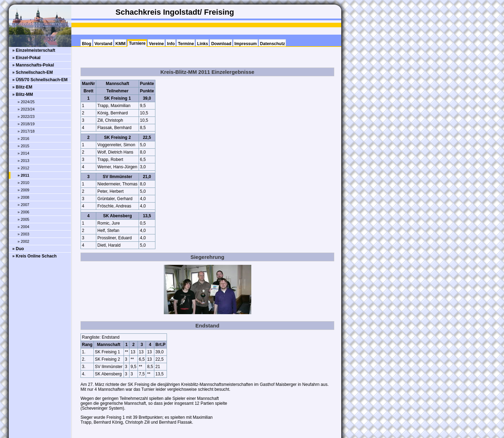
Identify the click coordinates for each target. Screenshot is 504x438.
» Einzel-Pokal (26, 58)
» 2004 (23, 227)
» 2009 (23, 190)
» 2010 (23, 183)
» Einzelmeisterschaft (34, 50)
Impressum (246, 44)
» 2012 (23, 168)
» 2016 (23, 139)
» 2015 (23, 146)
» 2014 (23, 153)
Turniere (137, 43)
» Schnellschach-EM (33, 72)
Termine (186, 44)
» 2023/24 (26, 109)
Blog (87, 44)
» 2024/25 (26, 102)
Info (171, 44)
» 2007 (23, 205)
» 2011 (23, 175)
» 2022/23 (26, 116)
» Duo (18, 249)
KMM (121, 44)
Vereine (157, 44)
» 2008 (23, 197)
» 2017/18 (26, 131)
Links (202, 44)
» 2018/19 (26, 124)
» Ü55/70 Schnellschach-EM (40, 80)
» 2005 (23, 219)
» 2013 (23, 161)
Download (221, 44)
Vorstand (103, 44)
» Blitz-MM (23, 94)
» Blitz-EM (22, 87)
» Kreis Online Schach (34, 256)
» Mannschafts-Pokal (33, 65)
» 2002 (23, 241)
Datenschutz (272, 44)
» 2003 (23, 234)
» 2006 (23, 212)
